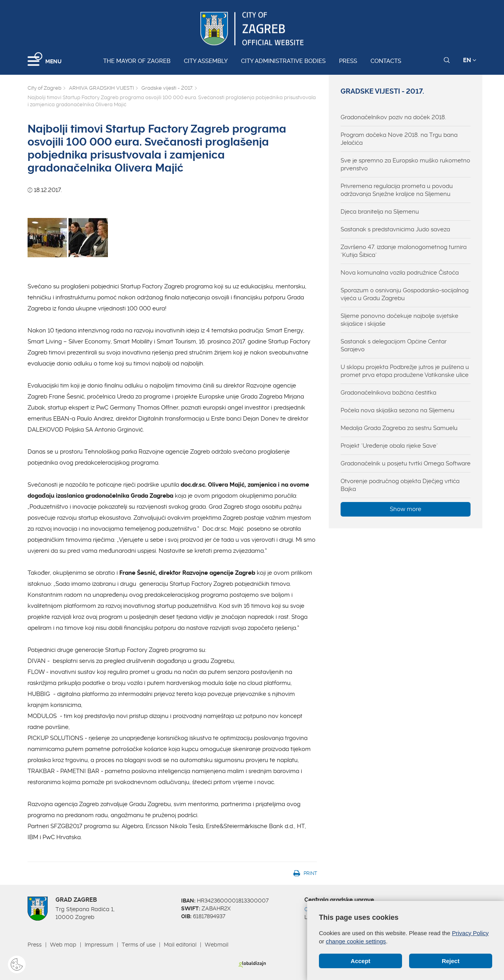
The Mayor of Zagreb (137, 61)
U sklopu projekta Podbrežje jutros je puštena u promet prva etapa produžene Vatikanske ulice (405, 371)
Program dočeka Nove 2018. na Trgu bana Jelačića (399, 139)
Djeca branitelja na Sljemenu (380, 212)
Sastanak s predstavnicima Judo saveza (395, 229)
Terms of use (139, 945)
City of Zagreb (44, 88)
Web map (63, 945)
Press (348, 61)
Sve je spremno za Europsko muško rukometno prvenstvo (405, 164)
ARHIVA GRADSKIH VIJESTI (101, 88)
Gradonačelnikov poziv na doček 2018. (393, 117)
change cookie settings (356, 941)
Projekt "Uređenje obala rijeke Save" (389, 446)
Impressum (99, 945)
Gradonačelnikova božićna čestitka (388, 393)
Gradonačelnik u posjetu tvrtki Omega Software (406, 463)
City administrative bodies (283, 61)
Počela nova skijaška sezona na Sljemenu (397, 410)
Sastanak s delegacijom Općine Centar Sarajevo (394, 345)
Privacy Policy (470, 933)
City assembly (206, 61)
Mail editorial (180, 945)
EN (470, 60)
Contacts (386, 61)
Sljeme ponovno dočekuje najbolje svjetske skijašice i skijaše (399, 320)
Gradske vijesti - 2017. (167, 88)
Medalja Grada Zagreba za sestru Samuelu (399, 428)
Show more (406, 509)
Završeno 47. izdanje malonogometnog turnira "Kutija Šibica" (404, 251)
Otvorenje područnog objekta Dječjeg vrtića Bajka (400, 485)
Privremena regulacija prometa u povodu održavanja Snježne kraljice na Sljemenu (397, 190)
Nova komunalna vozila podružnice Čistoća (400, 273)
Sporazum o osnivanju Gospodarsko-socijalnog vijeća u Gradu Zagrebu (405, 294)
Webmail (217, 945)
